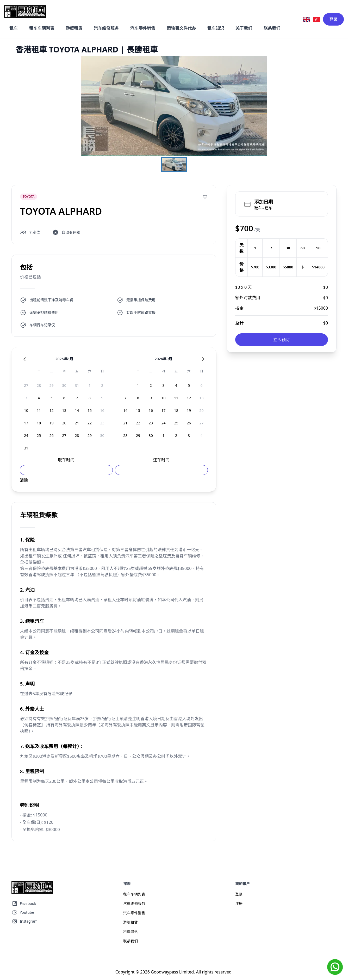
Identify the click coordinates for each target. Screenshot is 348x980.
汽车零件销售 (143, 28)
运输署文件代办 (181, 28)
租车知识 (216, 28)
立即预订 (282, 340)
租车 (14, 28)
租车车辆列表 (42, 28)
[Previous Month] (24, 359)
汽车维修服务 (106, 28)
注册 (239, 903)
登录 (333, 19)
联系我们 (272, 28)
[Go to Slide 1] (174, 165)
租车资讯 (130, 932)
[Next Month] (203, 359)
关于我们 (244, 28)
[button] (174, 106)
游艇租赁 (74, 28)
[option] (26, 386)
